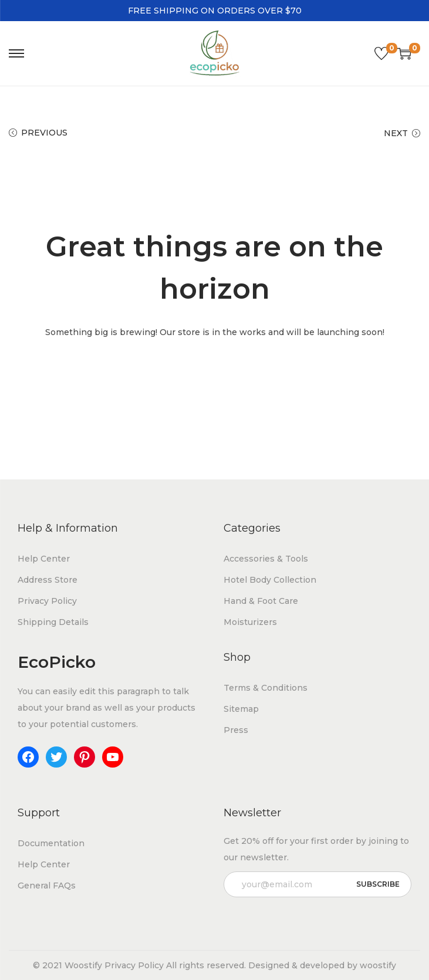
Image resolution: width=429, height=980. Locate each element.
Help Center (44, 559)
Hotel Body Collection (270, 580)
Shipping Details (53, 622)
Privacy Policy (47, 601)
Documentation (51, 843)
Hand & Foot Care (261, 601)
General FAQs (47, 886)
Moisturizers (250, 622)
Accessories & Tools (266, 559)
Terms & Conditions (266, 688)
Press (236, 730)
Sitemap (241, 709)
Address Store (48, 580)
